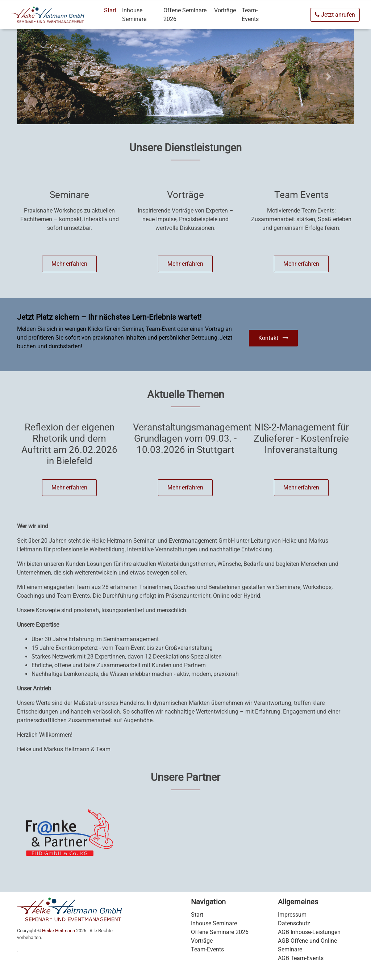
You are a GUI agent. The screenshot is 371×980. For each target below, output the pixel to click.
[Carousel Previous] (42, 77)
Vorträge (225, 10)
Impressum (292, 915)
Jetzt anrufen (335, 15)
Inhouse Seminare (134, 15)
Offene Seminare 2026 (185, 15)
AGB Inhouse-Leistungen (309, 932)
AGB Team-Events (301, 958)
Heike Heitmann (59, 931)
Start (110, 10)
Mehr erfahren (69, 264)
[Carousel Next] (329, 77)
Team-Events (250, 15)
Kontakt (273, 338)
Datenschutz (294, 923)
